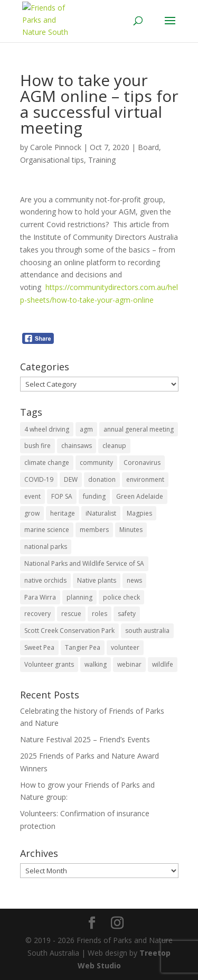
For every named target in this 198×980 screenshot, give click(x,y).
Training (102, 160)
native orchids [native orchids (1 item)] (45, 580)
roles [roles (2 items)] (100, 614)
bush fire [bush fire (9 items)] (37, 446)
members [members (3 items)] (94, 530)
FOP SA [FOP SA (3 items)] (62, 496)
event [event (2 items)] (32, 496)
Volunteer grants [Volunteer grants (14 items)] (49, 664)
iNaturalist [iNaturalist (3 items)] (101, 513)
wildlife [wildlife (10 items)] (163, 664)
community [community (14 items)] (96, 463)
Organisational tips (52, 160)
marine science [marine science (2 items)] (47, 530)
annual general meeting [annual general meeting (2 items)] (139, 429)
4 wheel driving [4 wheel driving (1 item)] (47, 429)
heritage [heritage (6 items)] (63, 513)
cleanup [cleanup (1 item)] (114, 446)
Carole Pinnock (56, 147)
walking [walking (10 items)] (96, 664)
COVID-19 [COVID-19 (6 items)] (39, 479)
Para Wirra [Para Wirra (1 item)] (40, 597)
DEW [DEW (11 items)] (71, 479)
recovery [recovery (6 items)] (37, 614)
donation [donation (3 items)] (102, 479)
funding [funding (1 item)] (94, 496)
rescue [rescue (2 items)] (71, 614)
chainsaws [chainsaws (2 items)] (77, 446)
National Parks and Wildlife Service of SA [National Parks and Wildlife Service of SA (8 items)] (84, 563)
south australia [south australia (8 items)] (147, 631)
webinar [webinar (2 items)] (129, 664)
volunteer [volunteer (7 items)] (125, 647)
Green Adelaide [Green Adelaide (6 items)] (140, 496)
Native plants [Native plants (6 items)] (97, 580)
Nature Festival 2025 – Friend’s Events (85, 739)
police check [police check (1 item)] (121, 597)
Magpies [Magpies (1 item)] (139, 513)
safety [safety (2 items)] (127, 614)
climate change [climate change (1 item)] (47, 463)
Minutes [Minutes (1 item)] (131, 530)
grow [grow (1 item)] (32, 513)
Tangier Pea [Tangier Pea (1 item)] (83, 647)
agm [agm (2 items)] (86, 429)
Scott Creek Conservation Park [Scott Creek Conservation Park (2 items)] (69, 631)
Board (148, 147)
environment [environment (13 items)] (145, 479)
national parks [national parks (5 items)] (46, 547)
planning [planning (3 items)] (79, 597)
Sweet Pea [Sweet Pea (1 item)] (39, 647)
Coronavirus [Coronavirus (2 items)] (142, 463)
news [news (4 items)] (134, 580)
